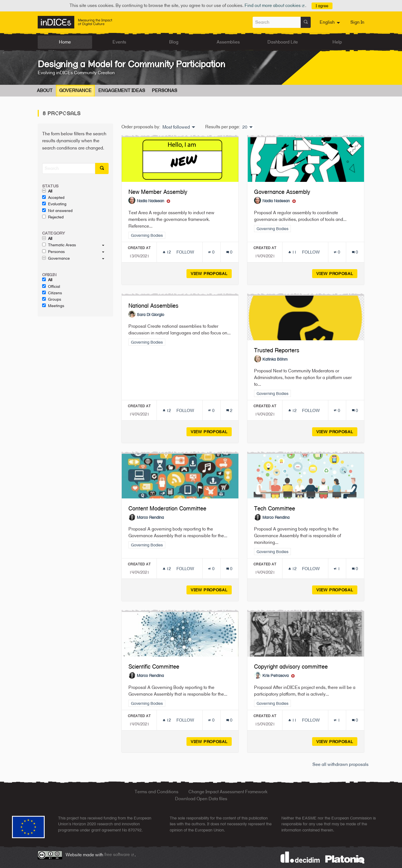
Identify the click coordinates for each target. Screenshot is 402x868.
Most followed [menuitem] (176, 127)
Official (51, 286)
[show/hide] (105, 245)
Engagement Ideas (122, 91)
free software (119, 854)
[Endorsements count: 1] (337, 569)
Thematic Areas (59, 245)
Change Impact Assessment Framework (228, 792)
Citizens (52, 293)
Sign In (357, 22)
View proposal (211, 273)
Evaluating (54, 204)
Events (119, 42)
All (47, 191)
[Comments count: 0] (229, 252)
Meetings (53, 306)
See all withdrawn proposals (340, 764)
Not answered (57, 211)
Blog (174, 42)
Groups (52, 299)
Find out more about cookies (275, 5)
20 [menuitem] (245, 127)
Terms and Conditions (156, 792)
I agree (322, 6)
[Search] (69, 168)
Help (337, 42)
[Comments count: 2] (229, 410)
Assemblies (228, 42)
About (45, 91)
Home (65, 42)
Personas (165, 91)
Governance (75, 91)
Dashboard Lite (283, 42)
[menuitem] (331, 22)
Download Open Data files (201, 799)
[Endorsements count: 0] (211, 252)
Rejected (53, 217)
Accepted (53, 197)
